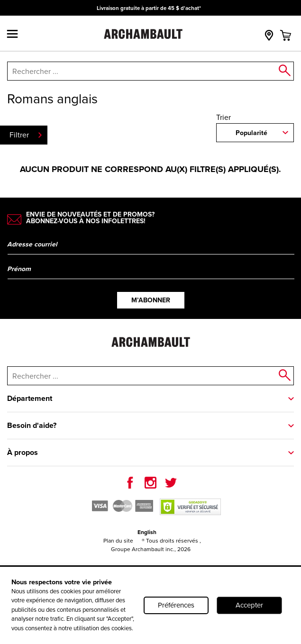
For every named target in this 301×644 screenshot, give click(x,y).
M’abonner (151, 300)
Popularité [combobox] (251, 133)
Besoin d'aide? (32, 425)
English (147, 532)
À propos (23, 452)
